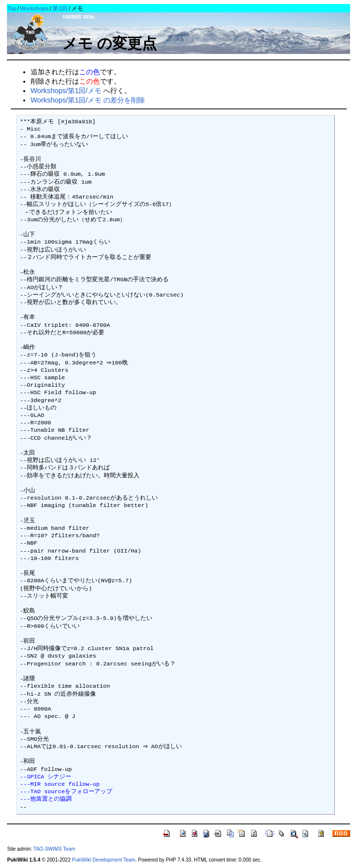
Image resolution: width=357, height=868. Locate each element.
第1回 (60, 8)
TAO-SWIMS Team (54, 849)
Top (12, 8)
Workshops (34, 8)
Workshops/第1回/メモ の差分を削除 (88, 100)
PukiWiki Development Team (104, 860)
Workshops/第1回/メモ (66, 91)
